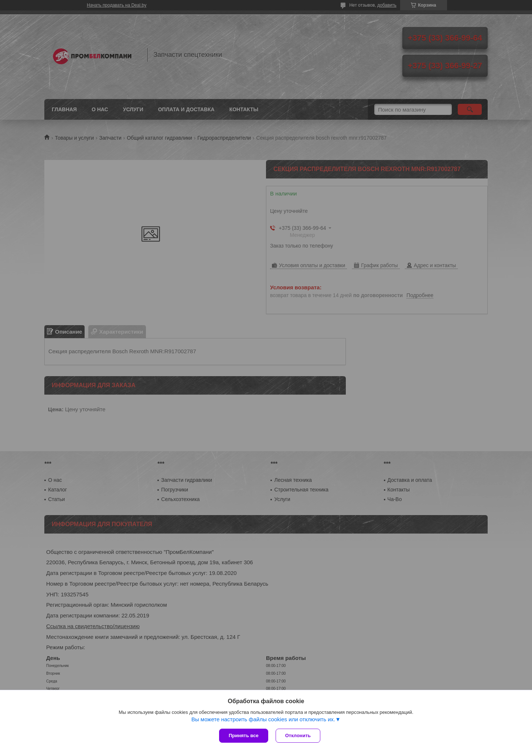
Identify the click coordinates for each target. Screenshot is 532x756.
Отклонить (298, 735)
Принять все (244, 735)
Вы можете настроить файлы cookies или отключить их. (263, 719)
